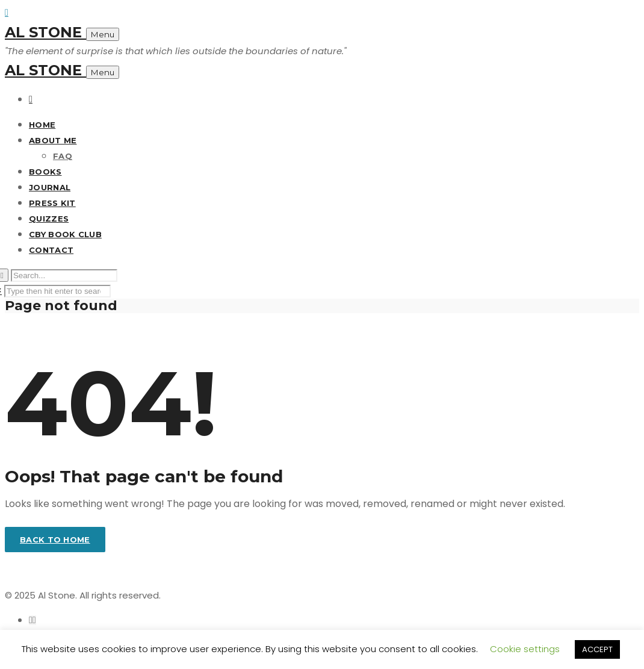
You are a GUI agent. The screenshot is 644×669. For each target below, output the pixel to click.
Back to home (55, 540)
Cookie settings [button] (525, 649)
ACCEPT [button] (597, 649)
